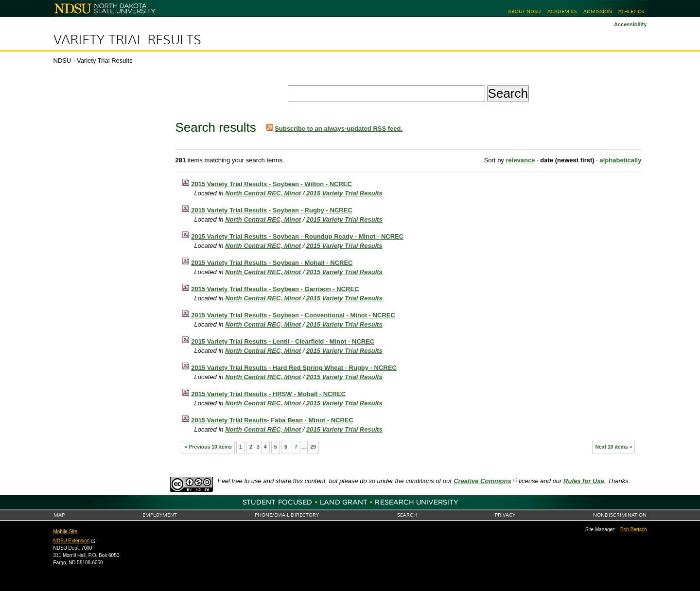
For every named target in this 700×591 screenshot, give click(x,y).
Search (407, 515)
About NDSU (524, 11)
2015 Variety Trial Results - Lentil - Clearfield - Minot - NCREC (283, 341)
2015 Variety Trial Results (344, 193)
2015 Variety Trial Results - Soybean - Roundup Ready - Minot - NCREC (297, 236)
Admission (598, 11)
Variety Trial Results (127, 40)
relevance (520, 160)
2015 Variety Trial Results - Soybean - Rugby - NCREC (272, 210)
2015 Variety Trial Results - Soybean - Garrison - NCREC (275, 289)
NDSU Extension (72, 541)
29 (314, 447)
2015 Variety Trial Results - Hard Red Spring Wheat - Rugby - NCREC (294, 368)
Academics (562, 11)
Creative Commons (482, 481)
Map (59, 515)
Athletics (631, 11)
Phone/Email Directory (287, 515)
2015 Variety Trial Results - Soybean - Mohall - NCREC (272, 263)
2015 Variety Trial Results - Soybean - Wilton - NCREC (271, 184)
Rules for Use (584, 481)
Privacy (505, 515)
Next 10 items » (614, 447)
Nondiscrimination (620, 515)
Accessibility (630, 24)
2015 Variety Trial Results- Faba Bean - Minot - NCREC (272, 420)
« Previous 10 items (208, 447)
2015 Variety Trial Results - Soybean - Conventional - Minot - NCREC (293, 315)
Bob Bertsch (633, 530)
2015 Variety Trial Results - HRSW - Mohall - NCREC (268, 394)
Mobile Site (65, 531)
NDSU (62, 61)
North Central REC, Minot (263, 193)
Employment (160, 515)
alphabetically (620, 160)
